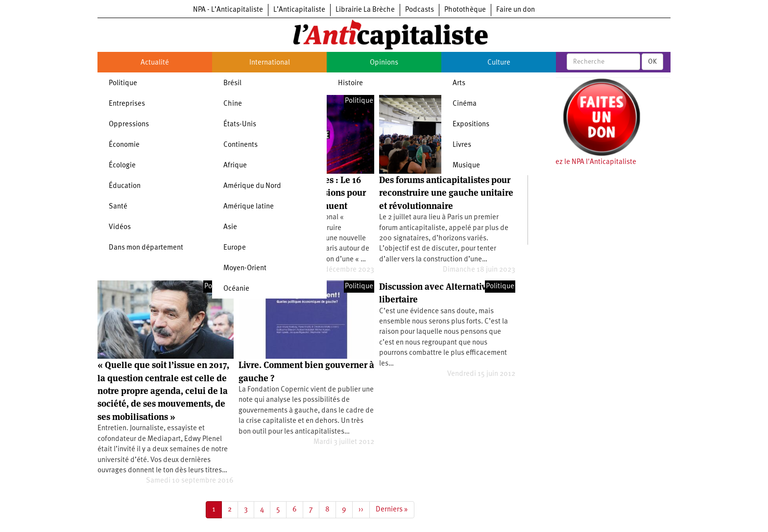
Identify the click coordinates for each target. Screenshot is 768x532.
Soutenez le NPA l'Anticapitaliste (585, 162)
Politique (123, 83)
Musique (466, 166)
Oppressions (129, 125)
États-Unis (240, 125)
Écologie (122, 166)
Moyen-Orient (245, 268)
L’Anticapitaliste (299, 10)
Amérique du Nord (252, 186)
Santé (118, 207)
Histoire (350, 83)
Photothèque (465, 10)
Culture (499, 63)
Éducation (125, 186)
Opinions (384, 63)
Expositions (471, 125)
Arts (459, 83)
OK (652, 62)
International (270, 63)
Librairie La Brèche (365, 10)
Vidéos (120, 227)
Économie (124, 145)
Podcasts (420, 10)
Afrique (235, 166)
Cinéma (465, 104)
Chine (233, 104)
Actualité (155, 63)
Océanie (236, 289)
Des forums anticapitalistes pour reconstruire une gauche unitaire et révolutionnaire (446, 193)
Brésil (232, 83)
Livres (462, 145)
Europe (235, 248)
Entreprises (127, 104)
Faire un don (516, 10)
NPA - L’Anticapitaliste (228, 10)
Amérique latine (249, 207)
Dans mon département (146, 248)
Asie (230, 227)
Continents (240, 145)
